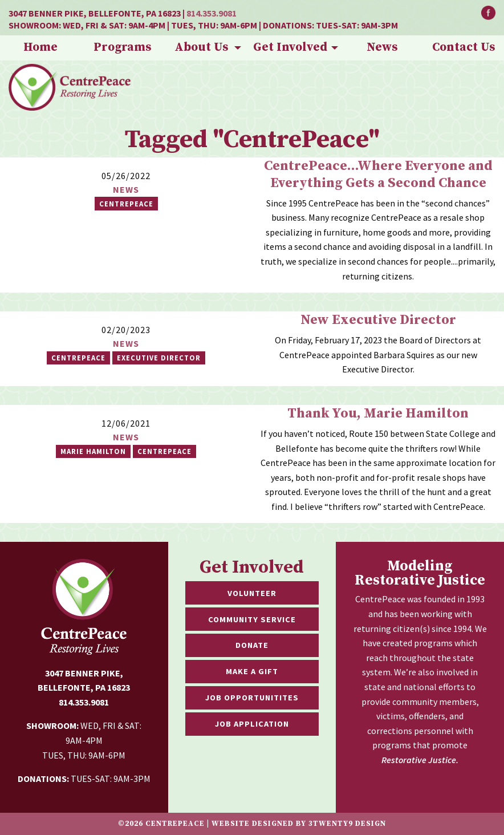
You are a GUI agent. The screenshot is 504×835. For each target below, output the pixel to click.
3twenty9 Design (347, 824)
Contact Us (464, 47)
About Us (201, 47)
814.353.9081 (212, 13)
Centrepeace (78, 358)
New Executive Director (378, 320)
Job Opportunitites (252, 698)
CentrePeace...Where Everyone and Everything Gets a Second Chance (378, 175)
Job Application (252, 724)
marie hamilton (93, 451)
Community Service (252, 619)
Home (40, 47)
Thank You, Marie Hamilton (378, 414)
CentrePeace (126, 204)
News (382, 47)
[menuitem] (41, 48)
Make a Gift (252, 671)
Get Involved (290, 47)
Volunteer (252, 593)
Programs (122, 47)
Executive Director (159, 358)
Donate (252, 645)
